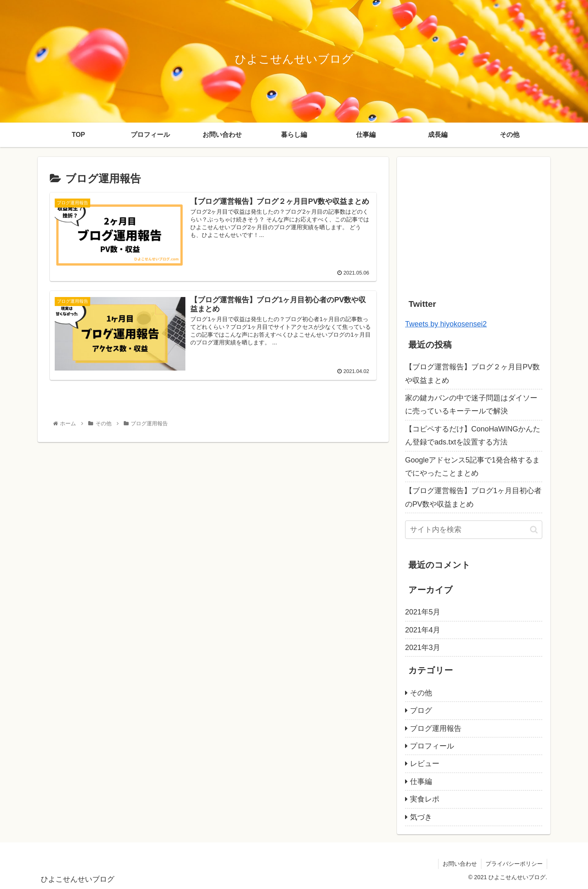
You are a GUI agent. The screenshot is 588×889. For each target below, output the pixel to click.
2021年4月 (423, 630)
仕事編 (421, 782)
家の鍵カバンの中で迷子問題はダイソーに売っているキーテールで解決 (471, 404)
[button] (534, 530)
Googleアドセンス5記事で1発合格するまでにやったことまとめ (472, 467)
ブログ (421, 710)
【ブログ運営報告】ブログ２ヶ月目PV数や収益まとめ (472, 373)
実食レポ (425, 799)
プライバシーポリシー (514, 864)
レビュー (425, 764)
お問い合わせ (460, 864)
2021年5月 (423, 612)
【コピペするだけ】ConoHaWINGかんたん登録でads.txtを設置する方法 (473, 436)
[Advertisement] (474, 222)
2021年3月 (423, 648)
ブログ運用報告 (436, 728)
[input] (474, 530)
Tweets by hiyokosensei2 (446, 324)
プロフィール (432, 746)
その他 (421, 693)
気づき (421, 817)
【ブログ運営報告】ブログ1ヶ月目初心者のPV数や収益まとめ (473, 497)
